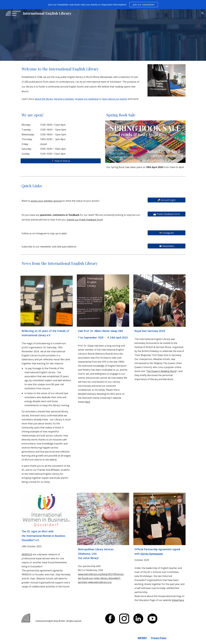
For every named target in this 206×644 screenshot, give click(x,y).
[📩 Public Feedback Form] (167, 214)
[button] (203, 13)
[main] (82, 83)
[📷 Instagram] (167, 233)
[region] (103, 5)
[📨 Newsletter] (167, 246)
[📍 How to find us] (61, 161)
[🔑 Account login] (167, 200)
